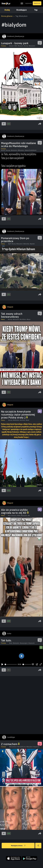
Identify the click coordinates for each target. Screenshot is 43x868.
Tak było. (6, 640)
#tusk (11, 643)
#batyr (29, 319)
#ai (29, 515)
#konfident (23, 319)
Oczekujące (21, 10)
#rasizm (12, 46)
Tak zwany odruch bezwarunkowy (12, 315)
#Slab (27, 420)
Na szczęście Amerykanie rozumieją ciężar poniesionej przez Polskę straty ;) (18, 415)
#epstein (32, 244)
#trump (26, 46)
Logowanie (28, 3)
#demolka (26, 244)
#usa (9, 515)
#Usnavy (23, 420)
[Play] (2, 664)
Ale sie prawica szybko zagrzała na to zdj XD (15, 511)
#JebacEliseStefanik (31, 150)
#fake (19, 515)
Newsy (3, 244)
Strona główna (7, 16)
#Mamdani (21, 150)
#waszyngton (24, 643)
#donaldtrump (22, 747)
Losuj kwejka (39, 847)
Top (36, 10)
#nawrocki (31, 643)
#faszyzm (21, 46)
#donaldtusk (13, 747)
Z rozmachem (10, 744)
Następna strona (18, 846)
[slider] (11, 664)
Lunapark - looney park (15, 43)
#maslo (3, 150)
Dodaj (7, 10)
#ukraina (14, 515)
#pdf (10, 244)
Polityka (4, 46)
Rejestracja (37, 3)
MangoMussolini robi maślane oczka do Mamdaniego (19, 145)
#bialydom (32, 46)
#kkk (16, 46)
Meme (3, 319)
